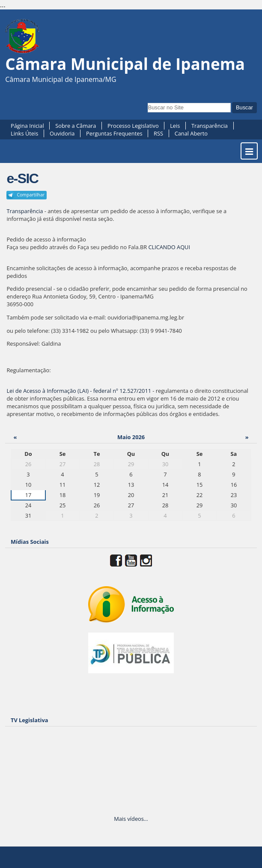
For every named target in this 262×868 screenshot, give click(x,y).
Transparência (210, 126)
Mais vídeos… (131, 819)
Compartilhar (31, 195)
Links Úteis (24, 133)
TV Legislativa (29, 720)
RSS (158, 133)
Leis (175, 126)
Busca (147, 102)
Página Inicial (27, 126)
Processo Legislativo (133, 126)
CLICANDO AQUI (169, 247)
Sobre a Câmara (76, 126)
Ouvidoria (62, 133)
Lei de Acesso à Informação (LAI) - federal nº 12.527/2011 (79, 391)
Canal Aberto (191, 133)
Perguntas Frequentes (114, 133)
